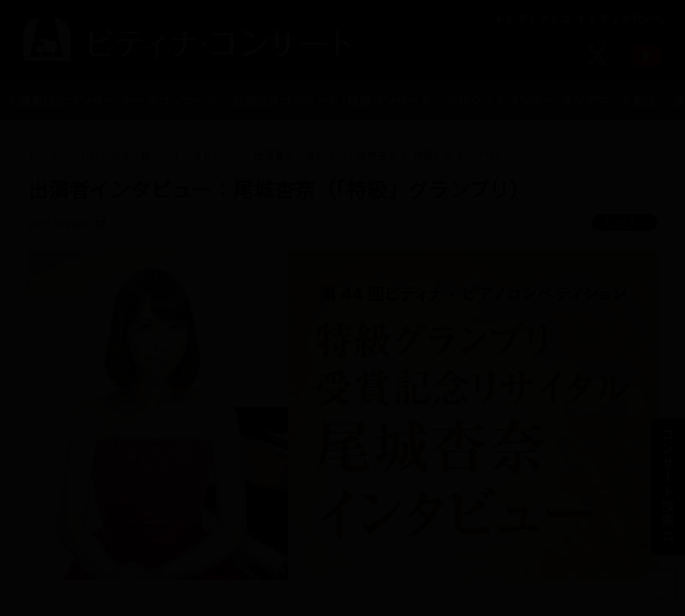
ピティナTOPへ (619, 18)
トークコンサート (170, 100)
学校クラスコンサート (500, 100)
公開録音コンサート (286, 100)
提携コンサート (390, 100)
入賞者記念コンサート (60, 100)
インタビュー (202, 154)
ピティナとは (532, 18)
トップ (43, 154)
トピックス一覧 (115, 154)
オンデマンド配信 (609, 100)
